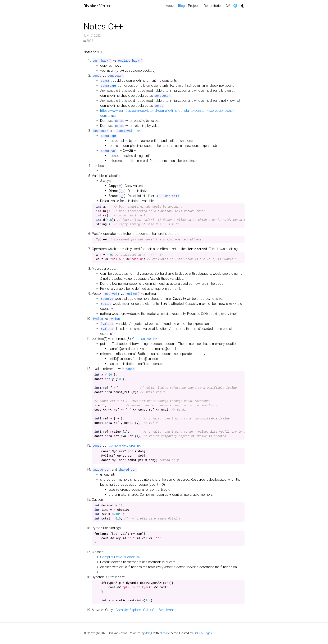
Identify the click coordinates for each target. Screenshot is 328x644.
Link (138, 131)
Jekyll (149, 633)
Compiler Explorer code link (120, 557)
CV (228, 6)
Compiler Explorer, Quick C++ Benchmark (146, 610)
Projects (194, 6)
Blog (182, 5)
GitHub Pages (203, 633)
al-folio (164, 633)
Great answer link (145, 339)
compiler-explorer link (125, 445)
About (170, 6)
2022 (88, 41)
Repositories (213, 6)
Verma (97, 6)
